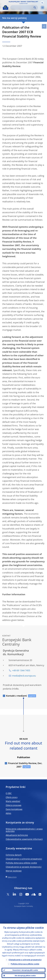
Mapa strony (12, 877)
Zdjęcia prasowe (14, 805)
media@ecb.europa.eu (24, 676)
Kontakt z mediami (16, 696)
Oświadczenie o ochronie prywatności (24, 859)
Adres (8, 813)
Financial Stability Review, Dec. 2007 (25, 765)
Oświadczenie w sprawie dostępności (24, 867)
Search (35, 7)
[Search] (22, 7)
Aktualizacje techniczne (17, 835)
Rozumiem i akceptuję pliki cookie (25, 970)
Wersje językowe (14, 871)
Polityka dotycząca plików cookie (21, 863)
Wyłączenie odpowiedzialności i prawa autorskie (24, 830)
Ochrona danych (14, 855)
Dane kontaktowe (14, 809)
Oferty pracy (12, 797)
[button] (42, 3)
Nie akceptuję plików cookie (25, 976)
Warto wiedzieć (13, 801)
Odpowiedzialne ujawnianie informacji (24, 839)
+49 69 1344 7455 (21, 670)
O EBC (9, 793)
